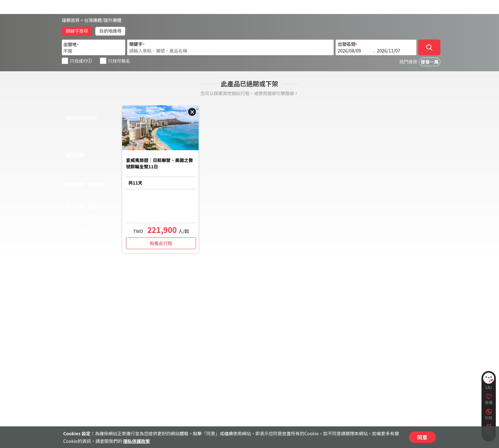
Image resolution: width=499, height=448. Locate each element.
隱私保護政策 (137, 441)
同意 (422, 437)
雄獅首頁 (71, 20)
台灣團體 (93, 20)
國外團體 (113, 20)
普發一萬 (430, 62)
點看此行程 (161, 243)
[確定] (429, 47)
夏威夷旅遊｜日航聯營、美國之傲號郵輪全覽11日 (159, 163)
